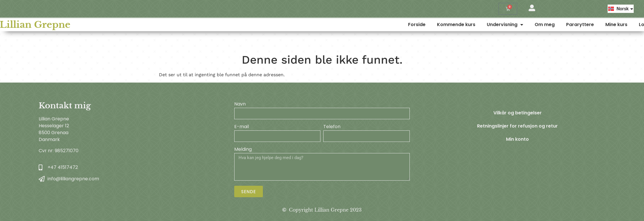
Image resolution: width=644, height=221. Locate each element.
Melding (243, 150)
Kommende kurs (507, 25)
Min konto (517, 139)
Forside (468, 25)
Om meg (596, 25)
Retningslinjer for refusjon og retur (517, 126)
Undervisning (556, 25)
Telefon (332, 127)
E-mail (242, 127)
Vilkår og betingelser (518, 113)
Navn (240, 104)
